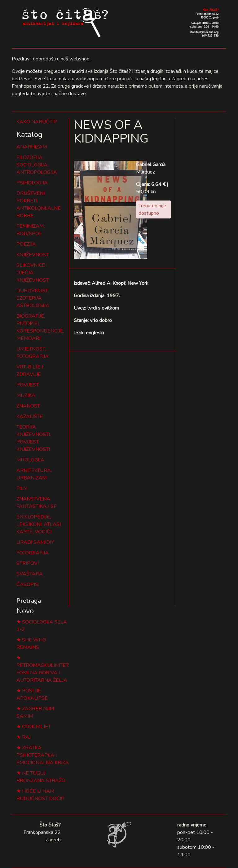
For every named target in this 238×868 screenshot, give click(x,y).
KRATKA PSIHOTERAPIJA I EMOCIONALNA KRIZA (43, 755)
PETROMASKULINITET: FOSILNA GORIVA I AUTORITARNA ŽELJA (43, 673)
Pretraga (29, 601)
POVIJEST (28, 385)
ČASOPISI (28, 584)
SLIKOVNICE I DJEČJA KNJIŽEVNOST (33, 273)
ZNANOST (28, 406)
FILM (22, 488)
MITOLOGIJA (30, 460)
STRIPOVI (28, 563)
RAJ (26, 737)
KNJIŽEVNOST (33, 255)
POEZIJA (26, 244)
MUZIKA (26, 395)
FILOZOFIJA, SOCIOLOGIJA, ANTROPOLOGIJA (37, 165)
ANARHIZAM (32, 147)
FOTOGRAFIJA (33, 553)
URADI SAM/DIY (35, 542)
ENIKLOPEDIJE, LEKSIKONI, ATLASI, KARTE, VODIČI (39, 524)
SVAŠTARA (30, 574)
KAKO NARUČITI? (37, 122)
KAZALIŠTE (30, 416)
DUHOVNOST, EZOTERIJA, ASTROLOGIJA (33, 298)
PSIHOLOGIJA (32, 183)
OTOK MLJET (36, 727)
